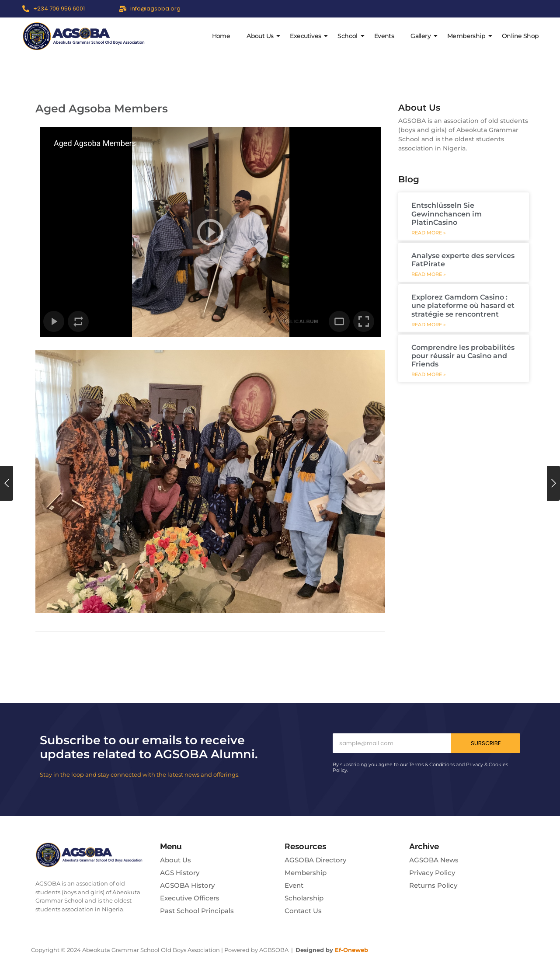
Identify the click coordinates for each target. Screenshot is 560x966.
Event (294, 885)
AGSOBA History (187, 885)
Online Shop (520, 36)
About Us (262, 36)
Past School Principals (197, 911)
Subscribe (486, 743)
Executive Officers (190, 898)
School (349, 36)
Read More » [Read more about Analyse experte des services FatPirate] (429, 274)
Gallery (422, 36)
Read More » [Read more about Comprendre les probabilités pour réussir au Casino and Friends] (429, 375)
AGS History (180, 873)
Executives (307, 36)
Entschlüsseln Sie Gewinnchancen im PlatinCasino (447, 214)
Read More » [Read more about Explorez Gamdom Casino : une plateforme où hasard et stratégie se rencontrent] (429, 325)
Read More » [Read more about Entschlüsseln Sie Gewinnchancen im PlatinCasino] (429, 233)
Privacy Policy (432, 873)
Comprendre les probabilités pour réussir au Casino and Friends (463, 356)
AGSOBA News (434, 860)
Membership (468, 36)
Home (221, 36)
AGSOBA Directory (315, 860)
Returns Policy (433, 885)
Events (384, 36)
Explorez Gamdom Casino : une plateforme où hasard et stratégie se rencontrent (463, 305)
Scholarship (304, 898)
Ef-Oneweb (351, 950)
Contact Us (303, 911)
